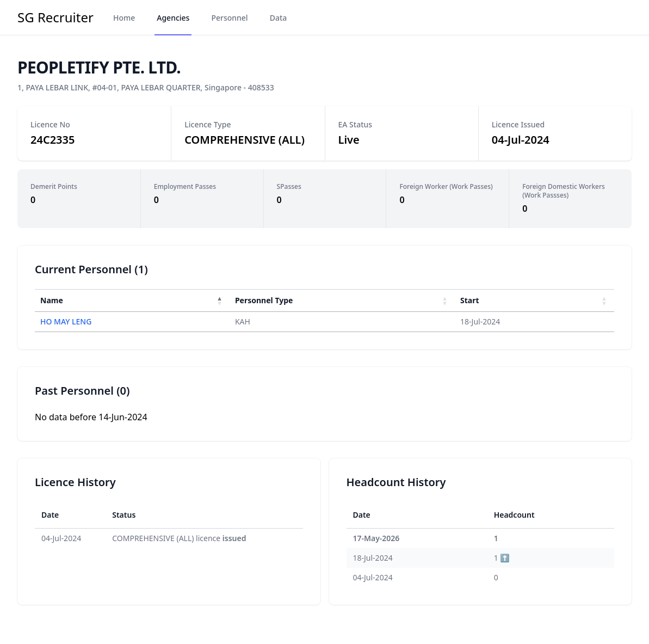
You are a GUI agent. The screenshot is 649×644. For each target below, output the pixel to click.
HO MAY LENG (66, 321)
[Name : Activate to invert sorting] (132, 300)
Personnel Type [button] (264, 300)
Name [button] (52, 300)
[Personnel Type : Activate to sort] (342, 300)
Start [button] (470, 300)
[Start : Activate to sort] (534, 300)
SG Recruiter (55, 17)
